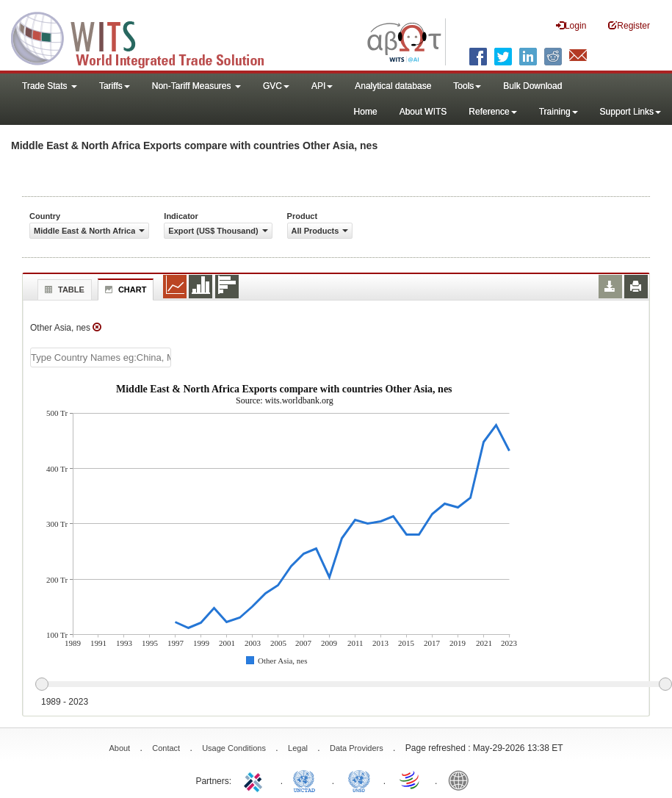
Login (571, 25)
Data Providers (357, 748)
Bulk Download (532, 86)
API (322, 86)
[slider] (353, 685)
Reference (492, 112)
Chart (124, 290)
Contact (166, 748)
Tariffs (115, 86)
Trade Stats (50, 86)
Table (63, 290)
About (119, 748)
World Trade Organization (411, 780)
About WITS (423, 112)
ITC (256, 780)
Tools (467, 86)
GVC (276, 86)
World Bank (462, 780)
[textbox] (101, 357)
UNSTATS (359, 780)
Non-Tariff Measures (196, 86)
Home (366, 112)
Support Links (631, 112)
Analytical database (393, 86)
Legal (298, 748)
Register (629, 25)
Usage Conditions (234, 748)
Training (559, 112)
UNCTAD (307, 780)
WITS (147, 37)
